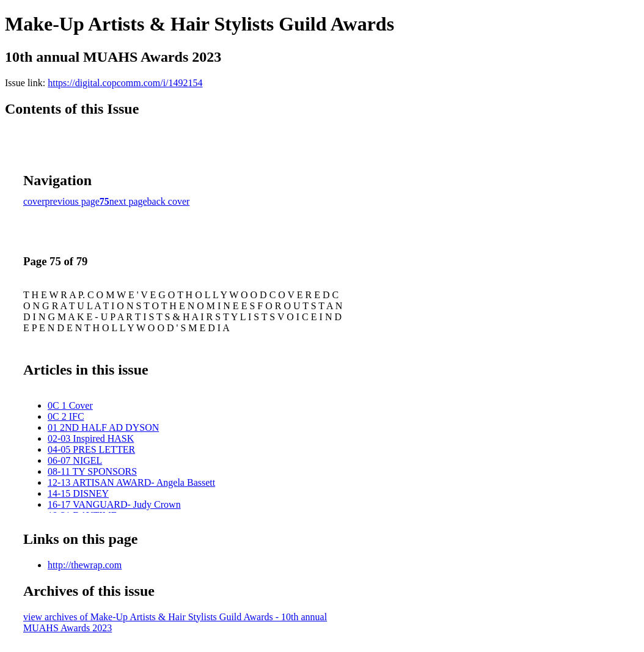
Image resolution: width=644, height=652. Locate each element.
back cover (169, 201)
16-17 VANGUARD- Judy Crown (114, 504)
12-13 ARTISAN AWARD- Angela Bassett (131, 482)
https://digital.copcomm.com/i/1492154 (125, 83)
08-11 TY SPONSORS (92, 471)
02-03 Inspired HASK (91, 438)
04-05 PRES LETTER (91, 449)
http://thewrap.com (85, 565)
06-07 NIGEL (75, 460)
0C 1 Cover (70, 405)
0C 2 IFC (66, 416)
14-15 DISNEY (78, 493)
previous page (72, 201)
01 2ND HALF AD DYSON (103, 427)
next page (128, 201)
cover (34, 201)
